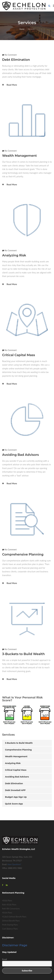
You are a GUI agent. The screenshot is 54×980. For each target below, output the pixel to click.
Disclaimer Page (15, 945)
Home (22, 29)
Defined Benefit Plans (11, 921)
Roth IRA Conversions (11, 909)
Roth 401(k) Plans (9, 905)
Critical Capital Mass (19, 355)
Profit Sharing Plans (10, 925)
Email (5, 959)
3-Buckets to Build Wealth (23, 654)
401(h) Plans (7, 913)
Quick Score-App (14, 804)
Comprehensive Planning (23, 554)
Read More (10, 85)
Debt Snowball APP (15, 790)
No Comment (11, 55)
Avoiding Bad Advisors (21, 455)
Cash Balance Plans (10, 929)
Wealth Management (20, 156)
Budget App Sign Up (16, 797)
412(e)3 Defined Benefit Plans (14, 917)
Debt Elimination (16, 60)
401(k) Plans (7, 901)
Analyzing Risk (14, 255)
